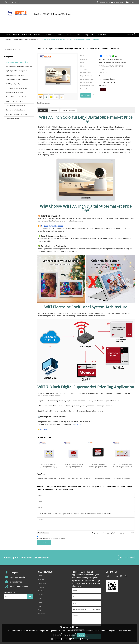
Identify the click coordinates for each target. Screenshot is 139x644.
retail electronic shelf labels (103, 470)
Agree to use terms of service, (51, 529)
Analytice (65, 639)
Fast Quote (129, 25)
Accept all (81, 635)
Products (37, 26)
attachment (43, 524)
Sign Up (21, 40)
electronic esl (88, 470)
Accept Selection (69, 635)
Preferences (74, 639)
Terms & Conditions (60, 530)
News (69, 26)
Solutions (48, 26)
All (11, 30)
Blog (86, 26)
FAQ (92, 26)
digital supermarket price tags (47, 470)
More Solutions (127, 549)
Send (44, 533)
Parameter (54, 101)
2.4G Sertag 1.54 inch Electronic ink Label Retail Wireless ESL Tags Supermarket (74, 457)
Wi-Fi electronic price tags (122, 470)
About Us (16, 26)
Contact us (102, 26)
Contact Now (85, 86)
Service (59, 26)
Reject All (58, 635)
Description (43, 101)
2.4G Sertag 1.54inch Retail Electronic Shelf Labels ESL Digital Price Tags (98, 457)
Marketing (84, 639)
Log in (14, 40)
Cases (78, 26)
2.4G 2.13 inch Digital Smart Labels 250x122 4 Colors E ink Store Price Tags (122, 457)
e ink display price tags (75, 470)
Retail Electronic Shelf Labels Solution (25, 30)
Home (8, 26)
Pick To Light (27, 26)
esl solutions (62, 470)
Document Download (69, 101)
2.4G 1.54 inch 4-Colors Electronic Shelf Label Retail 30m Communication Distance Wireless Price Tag (49, 457)
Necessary (55, 639)
